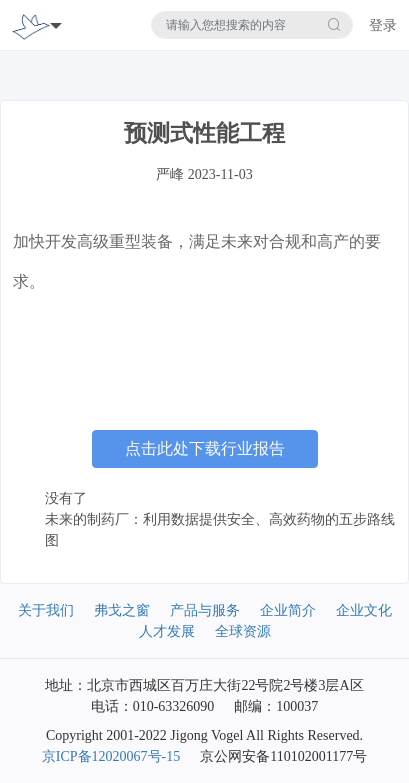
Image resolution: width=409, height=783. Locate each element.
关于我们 (46, 610)
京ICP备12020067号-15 (111, 756)
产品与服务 (205, 610)
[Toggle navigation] (56, 25)
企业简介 (288, 610)
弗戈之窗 (122, 610)
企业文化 (364, 610)
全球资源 (243, 631)
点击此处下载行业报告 (205, 448)
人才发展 (167, 631)
